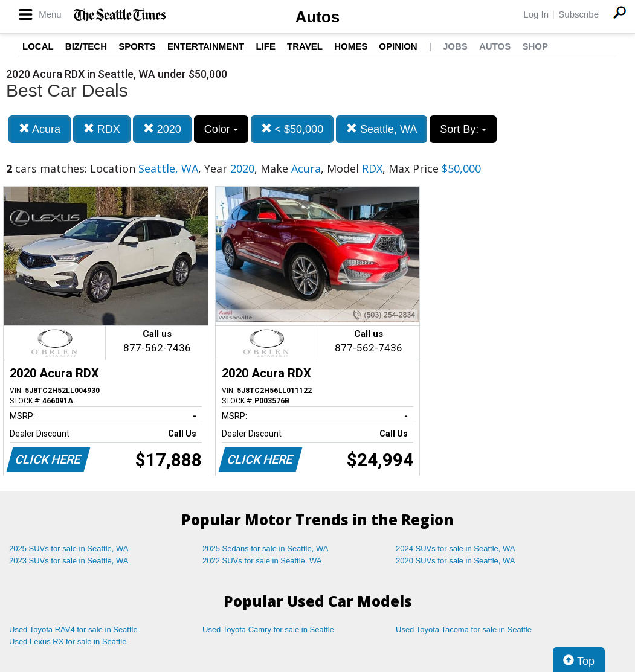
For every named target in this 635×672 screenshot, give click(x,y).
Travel (305, 46)
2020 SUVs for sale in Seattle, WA (456, 561)
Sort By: (463, 129)
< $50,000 (292, 129)
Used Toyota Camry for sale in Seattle (268, 629)
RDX (102, 129)
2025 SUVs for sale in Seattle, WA (69, 549)
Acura (40, 129)
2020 (162, 129)
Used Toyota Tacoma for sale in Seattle (464, 629)
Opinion (398, 46)
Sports (137, 46)
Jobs (455, 46)
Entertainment (206, 46)
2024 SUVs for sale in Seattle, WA (456, 549)
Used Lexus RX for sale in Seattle (68, 642)
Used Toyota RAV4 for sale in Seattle (73, 629)
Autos (318, 17)
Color (221, 129)
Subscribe (579, 14)
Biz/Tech (86, 46)
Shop (535, 46)
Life (266, 46)
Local (38, 46)
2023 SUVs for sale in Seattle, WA (69, 561)
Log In (536, 14)
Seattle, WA (382, 129)
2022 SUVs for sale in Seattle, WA (262, 561)
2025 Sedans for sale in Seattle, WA (265, 549)
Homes (351, 46)
